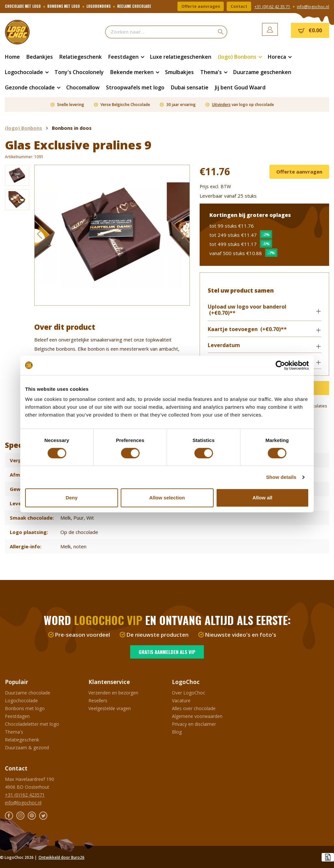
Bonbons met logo (25, 708)
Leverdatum (224, 346)
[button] (264, 311)
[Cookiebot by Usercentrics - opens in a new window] (280, 365)
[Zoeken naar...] (160, 32)
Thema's (14, 732)
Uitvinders (221, 105)
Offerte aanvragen (200, 6)
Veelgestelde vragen (110, 708)
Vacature (181, 700)
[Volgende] (185, 235)
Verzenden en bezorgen (113, 693)
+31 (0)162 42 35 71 (272, 7)
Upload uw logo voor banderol (247, 310)
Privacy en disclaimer (194, 724)
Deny (72, 498)
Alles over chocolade (194, 708)
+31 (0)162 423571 (25, 795)
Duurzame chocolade (28, 693)
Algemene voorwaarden (197, 716)
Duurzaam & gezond (27, 747)
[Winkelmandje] (310, 30)
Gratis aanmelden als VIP (167, 652)
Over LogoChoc (189, 693)
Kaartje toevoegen (247, 329)
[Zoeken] (221, 32)
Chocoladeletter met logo (32, 724)
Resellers (98, 700)
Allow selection (167, 498)
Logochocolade (21, 700)
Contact (239, 6)
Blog (177, 732)
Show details (281, 477)
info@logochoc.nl (313, 7)
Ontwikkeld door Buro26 (61, 857)
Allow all (262, 498)
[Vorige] (39, 235)
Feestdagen (17, 716)
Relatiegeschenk (22, 740)
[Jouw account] (270, 29)
